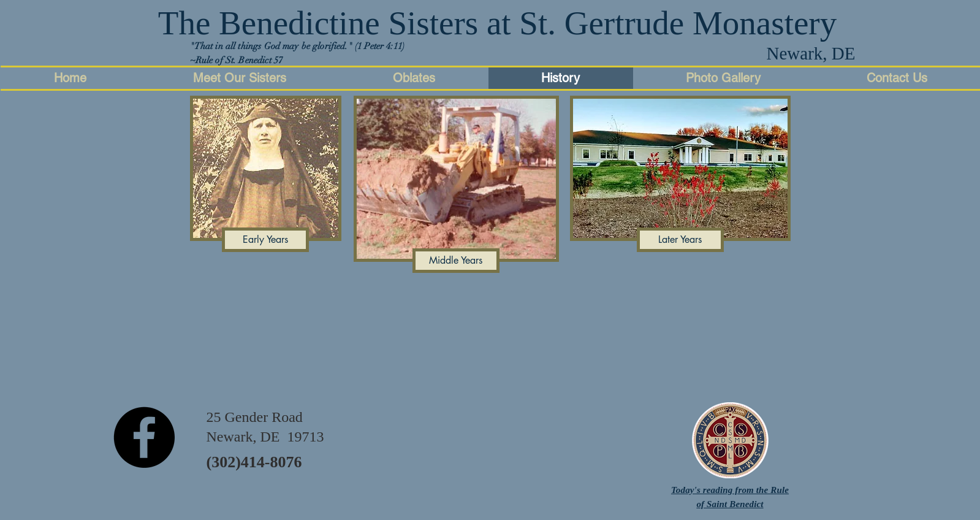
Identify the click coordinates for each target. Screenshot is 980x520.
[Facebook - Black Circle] (144, 437)
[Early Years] (265, 240)
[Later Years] (680, 240)
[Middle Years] (456, 261)
